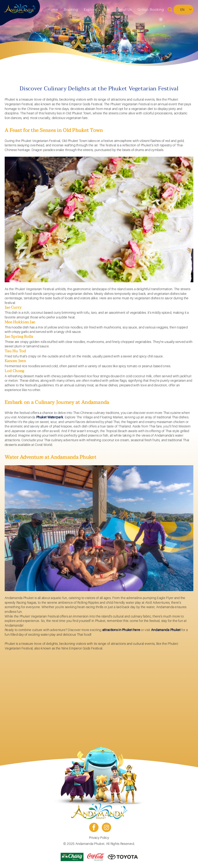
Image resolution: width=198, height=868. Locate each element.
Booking (71, 9)
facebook (94, 827)
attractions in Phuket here (121, 630)
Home (53, 9)
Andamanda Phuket (166, 630)
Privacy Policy (99, 838)
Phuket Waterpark (50, 417)
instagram (106, 827)
